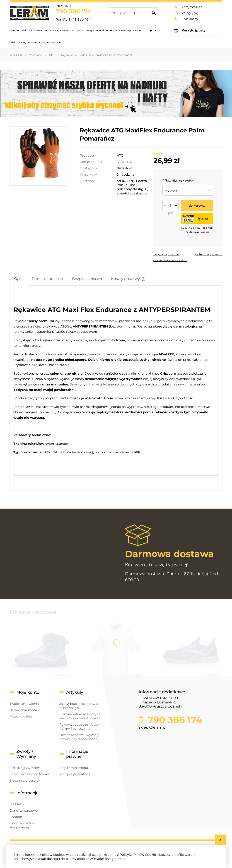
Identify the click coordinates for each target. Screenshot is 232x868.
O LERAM (17, 804)
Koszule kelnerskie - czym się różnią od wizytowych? (80, 716)
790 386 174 (73, 11)
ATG (120, 155)
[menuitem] (14, 30)
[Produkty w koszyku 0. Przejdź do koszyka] (194, 30)
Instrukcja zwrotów (25, 768)
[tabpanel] (116, 390)
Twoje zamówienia (24, 704)
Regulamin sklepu (74, 768)
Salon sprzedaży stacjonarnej (22, 825)
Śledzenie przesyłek (25, 780)
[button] (166, 254)
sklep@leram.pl (153, 727)
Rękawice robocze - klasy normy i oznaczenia (79, 727)
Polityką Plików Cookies (139, 855)
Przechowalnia (21, 716)
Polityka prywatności (76, 774)
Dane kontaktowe (24, 811)
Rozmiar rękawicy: (178, 180)
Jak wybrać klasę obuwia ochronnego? (79, 706)
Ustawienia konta (23, 710)
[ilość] (171, 206)
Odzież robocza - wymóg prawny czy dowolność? (79, 737)
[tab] (18, 279)
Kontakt (16, 817)
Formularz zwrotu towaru (30, 774)
